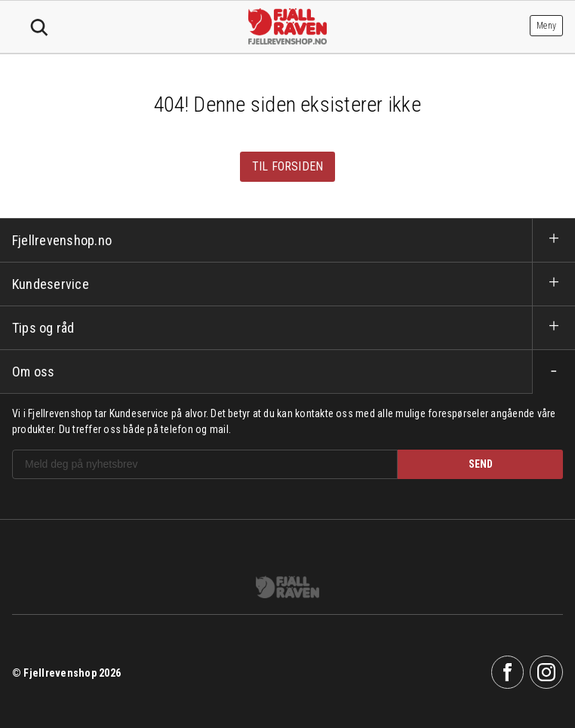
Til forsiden (288, 166)
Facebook (508, 672)
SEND (481, 464)
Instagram (546, 672)
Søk (39, 28)
